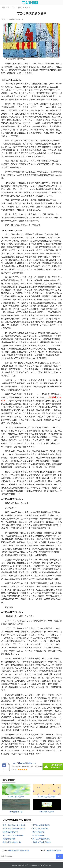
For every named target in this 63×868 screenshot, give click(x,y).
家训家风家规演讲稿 (11, 832)
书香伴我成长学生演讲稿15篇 (19, 851)
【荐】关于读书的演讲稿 (42, 842)
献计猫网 (25, 865)
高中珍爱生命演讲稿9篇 (12, 842)
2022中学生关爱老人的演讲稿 (14, 829)
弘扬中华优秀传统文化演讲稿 (14, 825)
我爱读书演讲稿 (38, 832)
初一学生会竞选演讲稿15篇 (13, 835)
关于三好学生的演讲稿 (41, 839)
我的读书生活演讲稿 (40, 829)
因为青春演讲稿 (38, 835)
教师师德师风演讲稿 (54, 851)
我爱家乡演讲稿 (9, 839)
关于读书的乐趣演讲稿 (41, 825)
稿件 (20, 8)
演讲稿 (27, 8)
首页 (13, 8)
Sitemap (49, 865)
